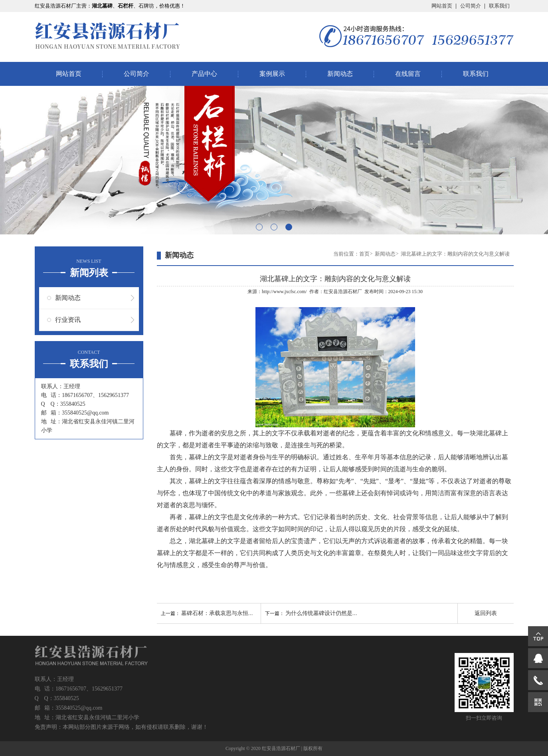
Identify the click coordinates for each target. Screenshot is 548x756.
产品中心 (204, 74)
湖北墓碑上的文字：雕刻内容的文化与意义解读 (455, 254)
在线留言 (408, 74)
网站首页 (442, 6)
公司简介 (471, 6)
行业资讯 (68, 320)
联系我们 (499, 6)
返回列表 (486, 613)
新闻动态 (340, 74)
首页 (364, 254)
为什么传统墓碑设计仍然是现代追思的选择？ (341, 613)
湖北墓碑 (489, 433)
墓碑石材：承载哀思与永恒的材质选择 (229, 613)
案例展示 (272, 74)
